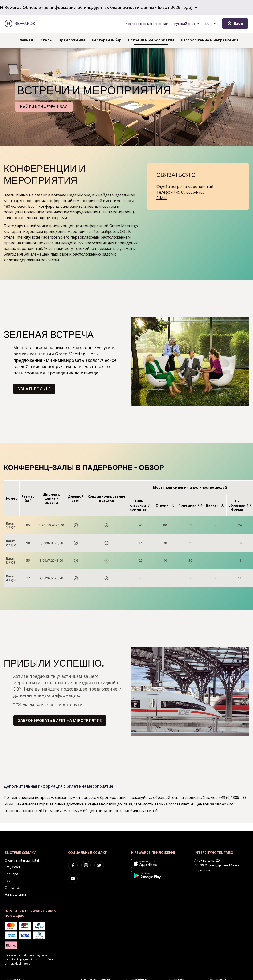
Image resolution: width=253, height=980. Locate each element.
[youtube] (73, 878)
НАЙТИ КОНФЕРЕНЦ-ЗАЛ (44, 107)
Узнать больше (34, 389)
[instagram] (86, 865)
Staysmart (12, 867)
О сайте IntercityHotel (22, 860)
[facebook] (73, 865)
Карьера (11, 874)
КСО (8, 881)
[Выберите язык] (187, 24)
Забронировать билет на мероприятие (60, 720)
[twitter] (99, 865)
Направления (15, 894)
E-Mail (162, 198)
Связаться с (14, 888)
